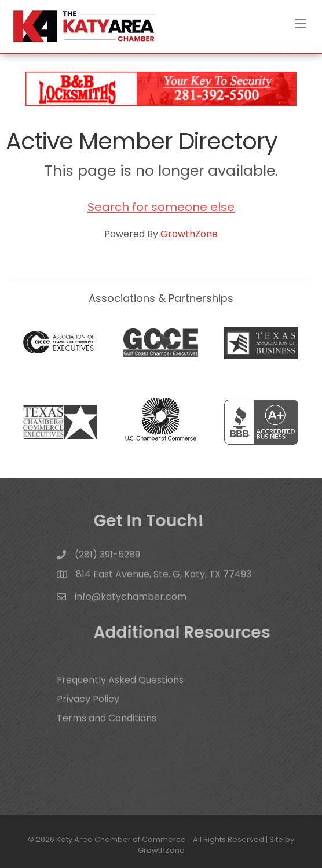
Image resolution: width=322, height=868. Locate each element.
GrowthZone (189, 234)
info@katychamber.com (131, 601)
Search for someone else (161, 207)
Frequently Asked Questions (120, 690)
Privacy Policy (88, 709)
